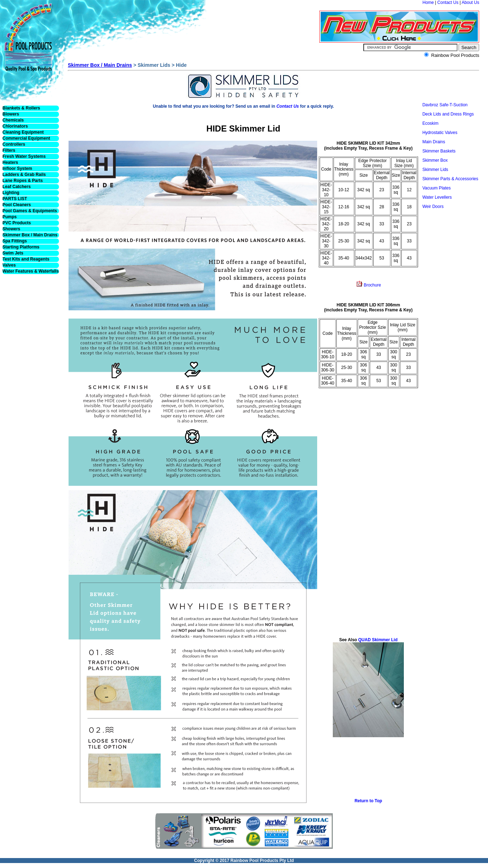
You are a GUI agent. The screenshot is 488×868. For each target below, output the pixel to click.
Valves (9, 265)
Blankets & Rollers (21, 108)
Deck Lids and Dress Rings (448, 114)
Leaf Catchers (17, 187)
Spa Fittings (15, 241)
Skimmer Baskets (439, 151)
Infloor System (17, 168)
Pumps (10, 217)
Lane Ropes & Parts (23, 181)
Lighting (11, 193)
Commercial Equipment (26, 138)
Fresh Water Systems (24, 156)
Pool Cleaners (17, 205)
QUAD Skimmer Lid (377, 640)
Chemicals (13, 120)
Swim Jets (13, 253)
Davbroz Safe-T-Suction (445, 105)
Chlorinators (15, 126)
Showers (11, 229)
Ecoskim (430, 123)
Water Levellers (437, 197)
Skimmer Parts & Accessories (450, 179)
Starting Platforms (21, 247)
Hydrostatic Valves (440, 133)
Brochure (372, 285)
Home (428, 2)
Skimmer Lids (435, 170)
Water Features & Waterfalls (31, 271)
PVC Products (17, 223)
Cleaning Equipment (23, 132)
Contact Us (448, 2)
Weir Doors (433, 207)
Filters (9, 150)
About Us (470, 2)
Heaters (10, 162)
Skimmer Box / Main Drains (30, 235)
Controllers (14, 144)
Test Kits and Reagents (26, 259)
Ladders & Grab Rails (24, 175)
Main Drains (434, 142)
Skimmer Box (435, 160)
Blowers (11, 114)
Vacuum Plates (437, 188)
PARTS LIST (15, 199)
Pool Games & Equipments (30, 211)
